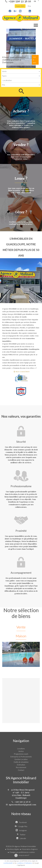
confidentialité (8, 863)
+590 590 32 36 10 (22, 802)
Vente (21, 627)
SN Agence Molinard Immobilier (21, 780)
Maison (21, 636)
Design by (24, 855)
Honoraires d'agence (30, 849)
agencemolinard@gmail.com (23, 805)
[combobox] (21, 71)
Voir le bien (35, 60)
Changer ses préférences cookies (22, 852)
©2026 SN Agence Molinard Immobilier (21, 846)
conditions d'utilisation (24, 863)
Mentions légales (13, 849)
